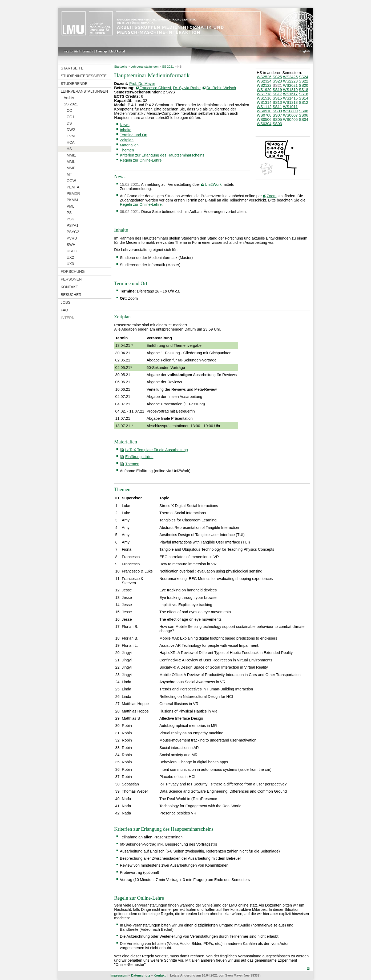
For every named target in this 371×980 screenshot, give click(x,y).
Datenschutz (141, 975)
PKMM (72, 200)
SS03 (277, 124)
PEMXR (73, 193)
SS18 (303, 90)
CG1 (70, 117)
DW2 (71, 130)
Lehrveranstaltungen (84, 91)
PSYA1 (72, 225)
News (125, 125)
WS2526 (264, 77)
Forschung (73, 271)
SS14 (303, 98)
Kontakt (69, 287)
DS (69, 123)
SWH (71, 245)
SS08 (303, 111)
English (305, 51)
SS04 (303, 120)
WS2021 (290, 85)
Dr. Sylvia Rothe (187, 88)
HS (69, 149)
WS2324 (264, 81)
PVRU (72, 238)
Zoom (272, 196)
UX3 (70, 264)
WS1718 (264, 94)
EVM (71, 136)
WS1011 (290, 107)
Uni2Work (213, 184)
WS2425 (290, 77)
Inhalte (126, 130)
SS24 (303, 77)
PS (69, 213)
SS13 (277, 102)
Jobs (66, 302)
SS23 (277, 81)
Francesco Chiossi (155, 88)
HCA (71, 142)
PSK (70, 219)
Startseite (72, 68)
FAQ (64, 310)
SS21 (277, 85)
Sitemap (101, 51)
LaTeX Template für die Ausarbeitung (157, 450)
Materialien (129, 145)
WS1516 (264, 98)
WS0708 (264, 115)
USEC (72, 251)
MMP (71, 168)
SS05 (277, 120)
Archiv (69, 98)
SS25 (277, 77)
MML (71, 162)
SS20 (303, 85)
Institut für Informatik (78, 51)
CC (69, 110)
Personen (71, 279)
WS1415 (290, 98)
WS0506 (264, 120)
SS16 (303, 94)
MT (69, 174)
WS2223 (290, 81)
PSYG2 (73, 232)
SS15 (277, 98)
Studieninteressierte (84, 76)
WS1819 (290, 90)
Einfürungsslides (139, 457)
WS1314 (264, 102)
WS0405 (290, 120)
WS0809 (290, 111)
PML (70, 206)
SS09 (277, 111)
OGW (71, 181)
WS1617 (290, 94)
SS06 (303, 115)
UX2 (70, 257)
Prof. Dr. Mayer (142, 84)
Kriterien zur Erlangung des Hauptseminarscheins (162, 155)
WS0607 (290, 115)
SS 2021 (71, 104)
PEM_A (73, 187)
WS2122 (264, 85)
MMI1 (71, 155)
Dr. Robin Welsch (221, 88)
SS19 (277, 90)
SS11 (277, 107)
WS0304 (264, 124)
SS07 (277, 115)
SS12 (303, 102)
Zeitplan (127, 140)
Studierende (74, 84)
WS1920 (264, 90)
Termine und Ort (134, 135)
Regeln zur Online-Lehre (141, 160)
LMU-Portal (117, 51)
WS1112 (264, 107)
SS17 (277, 94)
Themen (127, 150)
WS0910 (264, 111)
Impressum (119, 975)
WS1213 (290, 102)
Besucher (71, 295)
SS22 (303, 81)
